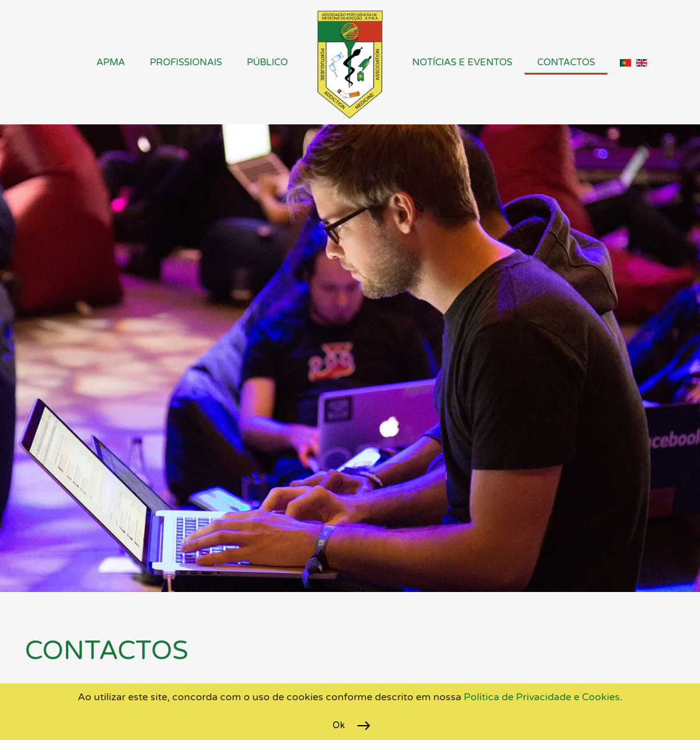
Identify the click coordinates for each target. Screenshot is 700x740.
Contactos (566, 62)
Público (267, 62)
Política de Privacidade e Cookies (541, 697)
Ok (339, 725)
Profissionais (186, 62)
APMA (111, 62)
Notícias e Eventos (462, 62)
